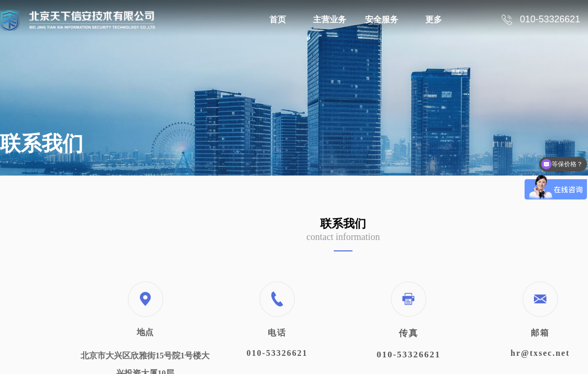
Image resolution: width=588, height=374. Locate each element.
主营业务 (330, 19)
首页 (278, 19)
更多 (434, 19)
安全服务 (382, 19)
